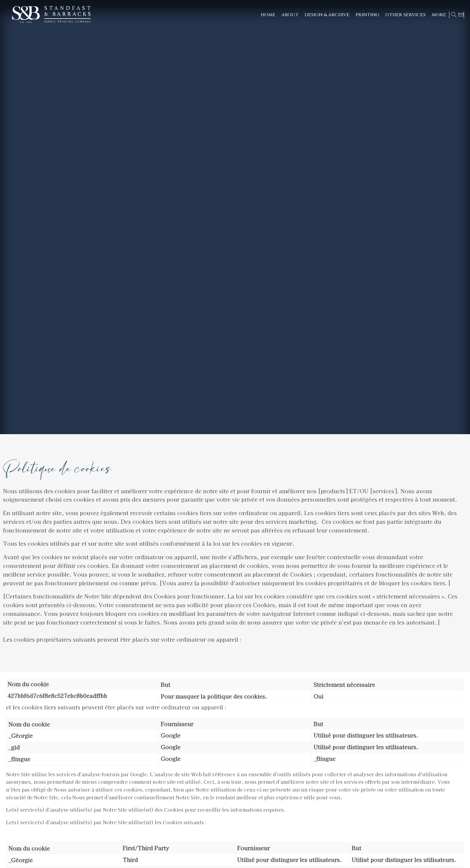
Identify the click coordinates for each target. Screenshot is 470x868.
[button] (327, 15)
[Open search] (454, 15)
